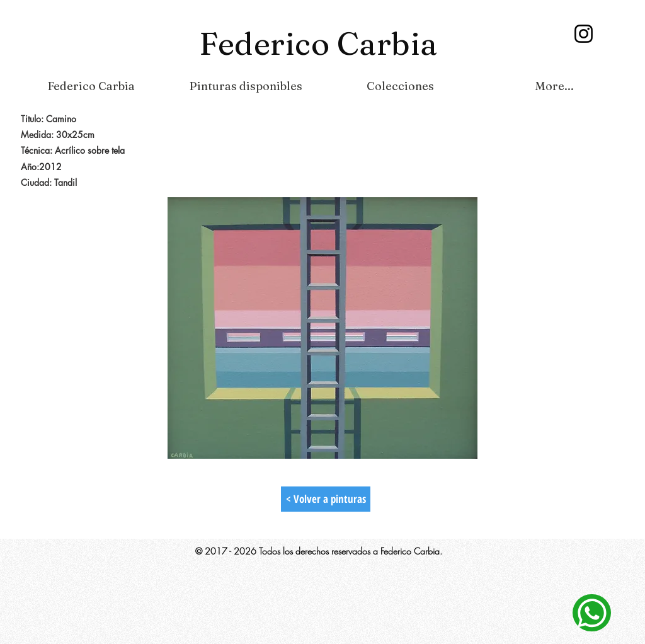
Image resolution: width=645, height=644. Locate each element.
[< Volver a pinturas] (326, 499)
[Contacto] (592, 613)
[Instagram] (584, 34)
